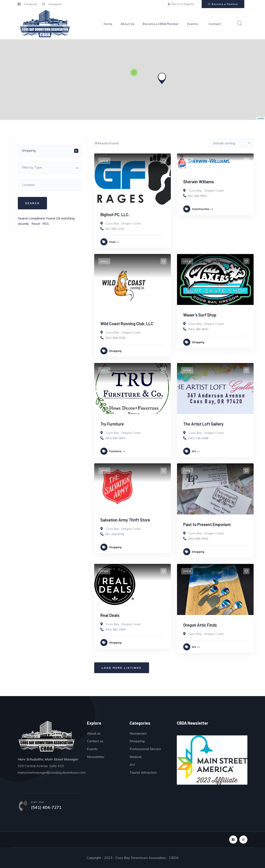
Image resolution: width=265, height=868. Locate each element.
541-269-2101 (114, 229)
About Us (128, 24)
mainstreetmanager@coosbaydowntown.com (52, 772)
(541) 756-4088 (198, 438)
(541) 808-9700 (115, 338)
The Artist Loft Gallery (203, 424)
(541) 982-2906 (115, 629)
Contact (215, 24)
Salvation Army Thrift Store (125, 520)
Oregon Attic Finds (200, 625)
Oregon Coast (131, 223)
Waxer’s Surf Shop (200, 315)
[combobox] (50, 151)
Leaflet (261, 118)
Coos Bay (112, 223)
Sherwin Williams (199, 182)
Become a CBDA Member (161, 24)
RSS (46, 224)
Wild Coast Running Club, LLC (127, 324)
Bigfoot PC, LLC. (115, 215)
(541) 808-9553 (198, 539)
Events (194, 24)
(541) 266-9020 (198, 329)
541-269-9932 (197, 196)
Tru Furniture (112, 424)
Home (108, 24)
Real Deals (110, 615)
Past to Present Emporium (207, 524)
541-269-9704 (114, 534)
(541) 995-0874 (115, 438)
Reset (36, 224)
